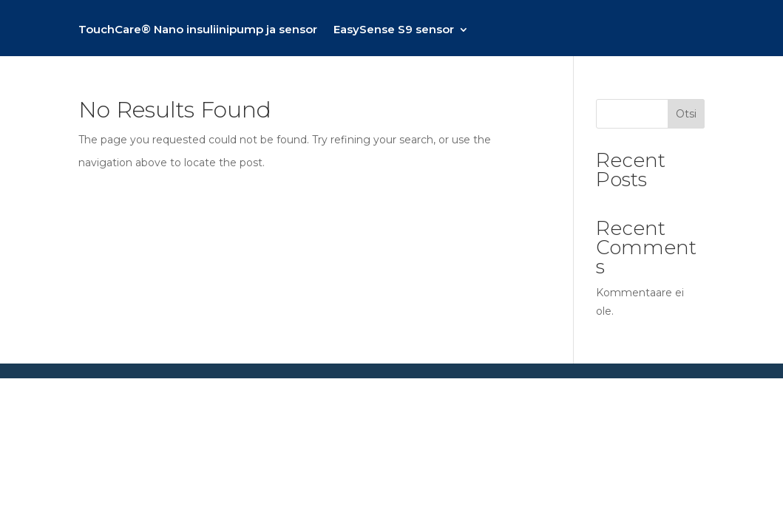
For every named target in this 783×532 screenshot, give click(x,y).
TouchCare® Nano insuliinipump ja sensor (198, 30)
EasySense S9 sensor (394, 30)
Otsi (686, 114)
